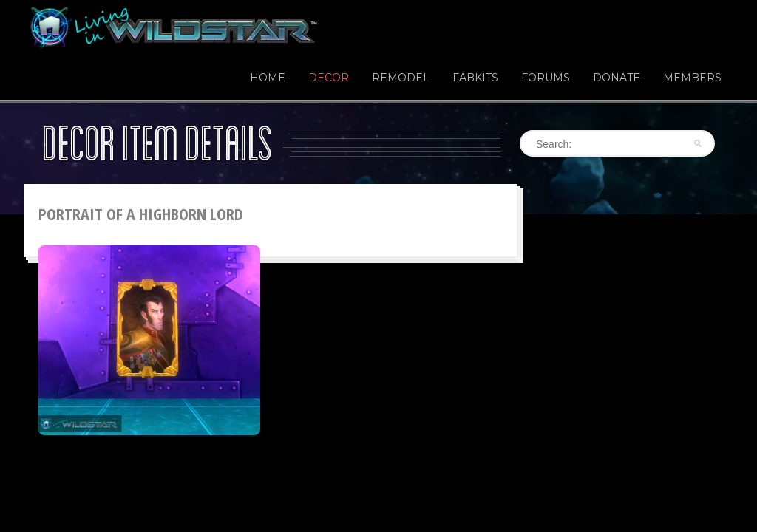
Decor (329, 78)
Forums (546, 78)
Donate (617, 78)
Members (692, 78)
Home (268, 78)
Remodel (401, 78)
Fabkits (475, 78)
